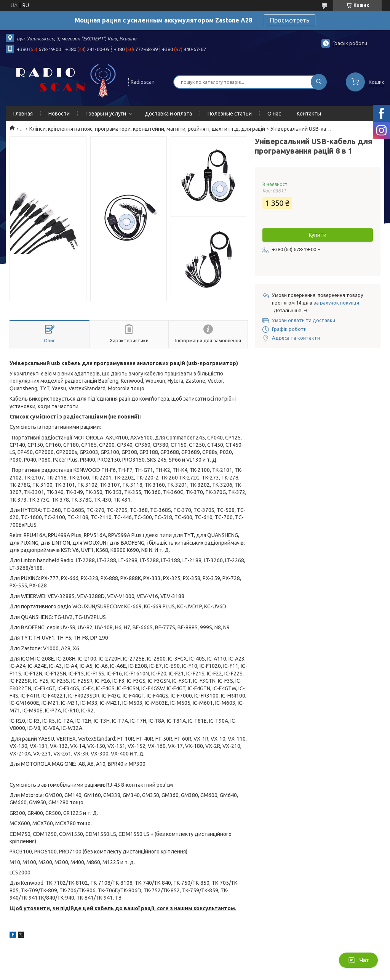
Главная (23, 114)
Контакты (309, 114)
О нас (274, 114)
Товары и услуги (106, 114)
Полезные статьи (230, 114)
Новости (59, 114)
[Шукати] (319, 82)
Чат (358, 960)
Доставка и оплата (168, 114)
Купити (318, 235)
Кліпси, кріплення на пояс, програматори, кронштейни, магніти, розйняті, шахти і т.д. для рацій (147, 129)
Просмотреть (290, 20)
